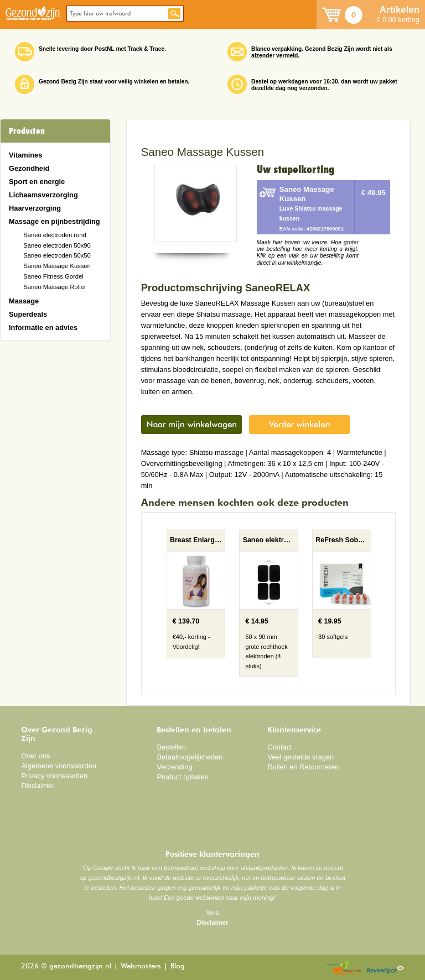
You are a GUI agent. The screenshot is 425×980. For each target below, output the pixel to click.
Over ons (35, 756)
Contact (279, 747)
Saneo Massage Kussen (57, 266)
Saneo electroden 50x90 (57, 245)
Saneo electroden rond (55, 235)
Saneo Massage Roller (55, 287)
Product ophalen (182, 777)
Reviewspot (386, 969)
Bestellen (171, 747)
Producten (27, 131)
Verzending (174, 767)
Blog (178, 966)
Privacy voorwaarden (54, 776)
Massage (24, 301)
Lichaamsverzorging (43, 195)
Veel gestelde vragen (300, 757)
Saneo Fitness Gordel (53, 276)
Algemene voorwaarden (59, 766)
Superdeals (28, 314)
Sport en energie (37, 182)
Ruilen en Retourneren (303, 767)
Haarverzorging (35, 208)
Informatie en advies (43, 327)
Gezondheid (29, 168)
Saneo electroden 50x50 (57, 255)
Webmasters (141, 966)
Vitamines (25, 155)
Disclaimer (38, 786)
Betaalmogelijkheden (190, 757)
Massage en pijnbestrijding (55, 221)
